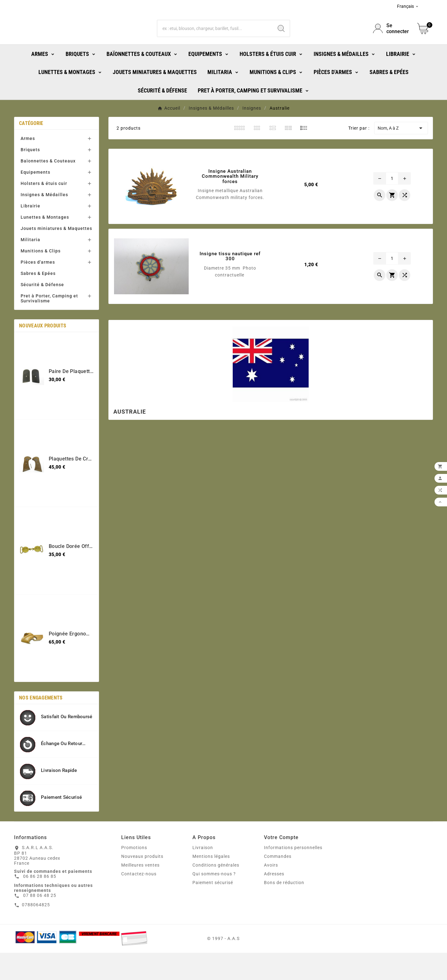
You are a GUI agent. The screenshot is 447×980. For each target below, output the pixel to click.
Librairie (30, 233)
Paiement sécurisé (213, 910)
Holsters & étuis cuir (44, 211)
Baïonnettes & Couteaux (48, 188)
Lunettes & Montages (45, 244)
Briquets (30, 177)
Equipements (35, 199)
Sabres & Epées (38, 301)
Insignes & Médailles (44, 222)
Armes (28, 166)
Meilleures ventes (140, 892)
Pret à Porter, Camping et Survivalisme (49, 326)
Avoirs (271, 892)
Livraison (203, 875)
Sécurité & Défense (42, 312)
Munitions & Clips (41, 278)
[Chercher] (215, 42)
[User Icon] (391, 42)
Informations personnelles (293, 875)
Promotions (134, 875)
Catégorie (31, 150)
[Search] (281, 42)
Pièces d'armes (38, 289)
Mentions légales (211, 883)
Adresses (274, 901)
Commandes (278, 883)
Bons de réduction (284, 910)
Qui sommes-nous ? (214, 901)
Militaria (30, 267)
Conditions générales (216, 892)
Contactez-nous (139, 901)
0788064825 (36, 932)
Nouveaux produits (142, 883)
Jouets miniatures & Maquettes (56, 256)
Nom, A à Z (401, 155)
